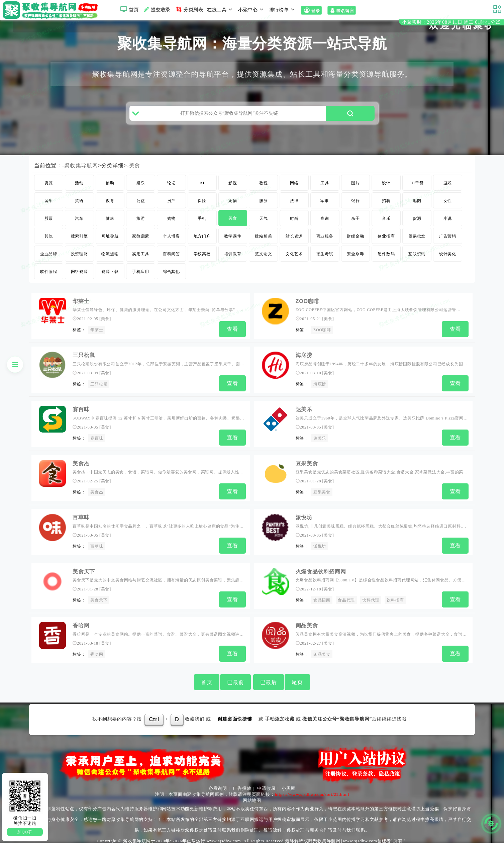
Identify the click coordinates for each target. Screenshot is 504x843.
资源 (49, 188)
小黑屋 (288, 785)
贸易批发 (417, 242)
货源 (417, 224)
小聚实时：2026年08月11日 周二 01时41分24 (451, 23)
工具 (325, 188)
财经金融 (355, 242)
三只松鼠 (99, 388)
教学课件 (233, 242)
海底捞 (304, 359)
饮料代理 (371, 599)
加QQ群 (25, 832)
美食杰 (97, 494)
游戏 (448, 188)
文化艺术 (294, 259)
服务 (264, 206)
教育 (110, 206)
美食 (135, 171)
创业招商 (386, 242)
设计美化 (448, 259)
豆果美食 (307, 465)
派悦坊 (304, 518)
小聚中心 (252, 9)
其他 (49, 242)
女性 (448, 206)
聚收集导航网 (81, 171)
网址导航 (110, 242)
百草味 (81, 518)
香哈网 (81, 623)
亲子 (356, 224)
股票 (49, 224)
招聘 (386, 206)
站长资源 (294, 242)
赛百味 (97, 441)
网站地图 (252, 797)
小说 (448, 224)
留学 (49, 206)
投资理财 (79, 259)
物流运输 (110, 259)
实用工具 (141, 259)
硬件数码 (386, 259)
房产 (172, 206)
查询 (325, 224)
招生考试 (325, 259)
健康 (110, 224)
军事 (325, 206)
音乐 (386, 224)
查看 (232, 334)
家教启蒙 (141, 242)
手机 (202, 224)
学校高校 (202, 259)
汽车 (79, 224)
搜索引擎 (79, 242)
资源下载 (110, 277)
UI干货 (417, 188)
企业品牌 (49, 259)
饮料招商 (395, 599)
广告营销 (448, 242)
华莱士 (81, 307)
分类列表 (189, 9)
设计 (386, 188)
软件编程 (49, 277)
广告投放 (242, 785)
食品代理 (346, 599)
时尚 (294, 224)
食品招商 (322, 599)
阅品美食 (307, 623)
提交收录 (156, 9)
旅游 (141, 224)
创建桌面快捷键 (235, 716)
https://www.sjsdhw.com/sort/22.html (312, 791)
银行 (356, 206)
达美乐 (304, 412)
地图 (417, 206)
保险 (202, 206)
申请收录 (266, 785)
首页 (129, 9)
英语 (79, 206)
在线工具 (221, 9)
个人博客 (171, 242)
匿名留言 (341, 11)
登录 (311, 11)
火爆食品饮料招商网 (321, 571)
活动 (79, 188)
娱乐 (141, 188)
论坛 (172, 188)
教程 (264, 188)
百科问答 (171, 259)
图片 (356, 188)
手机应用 (141, 277)
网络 (294, 188)
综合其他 (171, 277)
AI (202, 188)
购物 (172, 224)
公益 (141, 206)
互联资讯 (417, 259)
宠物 (233, 206)
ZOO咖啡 (308, 307)
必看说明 (218, 785)
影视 (233, 188)
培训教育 (233, 259)
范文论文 (263, 259)
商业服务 (325, 242)
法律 (294, 206)
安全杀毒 (355, 259)
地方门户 (202, 242)
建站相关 (263, 242)
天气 (264, 224)
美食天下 (84, 571)
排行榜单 (283, 9)
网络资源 (79, 277)
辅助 (110, 188)
